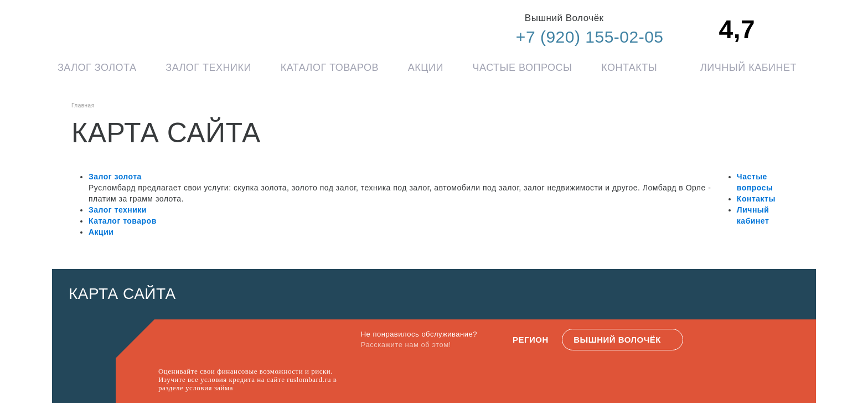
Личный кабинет (748, 68)
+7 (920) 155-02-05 (590, 37)
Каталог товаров (330, 68)
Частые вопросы (523, 68)
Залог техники (208, 68)
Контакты (629, 68)
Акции (426, 68)
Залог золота (97, 68)
